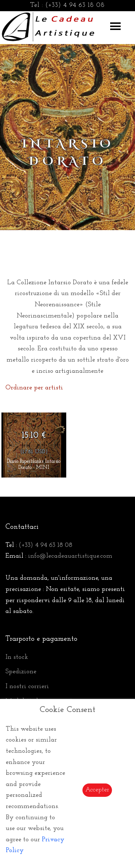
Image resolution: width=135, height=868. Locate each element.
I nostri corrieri (27, 686)
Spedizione (21, 672)
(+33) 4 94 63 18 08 (75, 5)
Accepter (97, 790)
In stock (17, 657)
